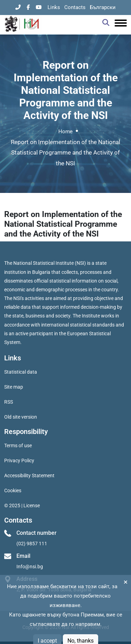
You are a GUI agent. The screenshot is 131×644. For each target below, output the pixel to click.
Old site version (21, 417)
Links (54, 7)
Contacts (75, 7)
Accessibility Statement (29, 475)
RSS (9, 402)
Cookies (13, 491)
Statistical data (21, 372)
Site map (14, 387)
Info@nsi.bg (30, 567)
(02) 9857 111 (32, 544)
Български (103, 7)
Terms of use (18, 445)
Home (65, 132)
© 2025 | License (22, 506)
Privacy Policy (19, 460)
